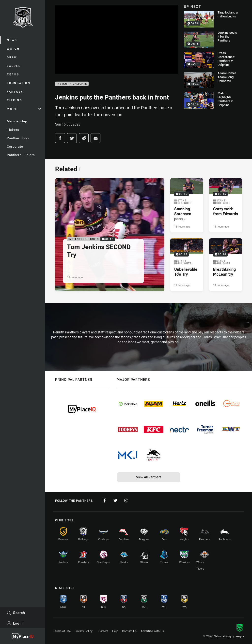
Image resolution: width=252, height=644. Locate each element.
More (24, 109)
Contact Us (129, 631)
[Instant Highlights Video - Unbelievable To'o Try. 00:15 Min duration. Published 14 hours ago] (187, 265)
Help (115, 631)
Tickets (13, 130)
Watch (13, 49)
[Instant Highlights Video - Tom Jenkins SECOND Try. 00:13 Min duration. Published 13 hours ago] (110, 235)
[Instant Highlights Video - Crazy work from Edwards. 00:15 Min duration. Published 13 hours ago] (226, 205)
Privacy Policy (84, 631)
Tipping (15, 100)
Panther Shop (18, 138)
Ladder (14, 66)
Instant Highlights (72, 84)
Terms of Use (62, 631)
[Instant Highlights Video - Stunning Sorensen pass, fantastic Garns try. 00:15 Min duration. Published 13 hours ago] (187, 205)
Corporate (15, 146)
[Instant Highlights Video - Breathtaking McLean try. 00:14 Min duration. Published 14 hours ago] (226, 265)
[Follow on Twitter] (115, 501)
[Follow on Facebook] (105, 501)
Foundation (19, 83)
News (12, 40)
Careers (103, 631)
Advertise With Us (152, 631)
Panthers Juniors (21, 155)
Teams (13, 74)
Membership (17, 121)
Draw (12, 57)
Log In (15, 623)
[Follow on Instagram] (126, 501)
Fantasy (15, 92)
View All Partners (149, 477)
